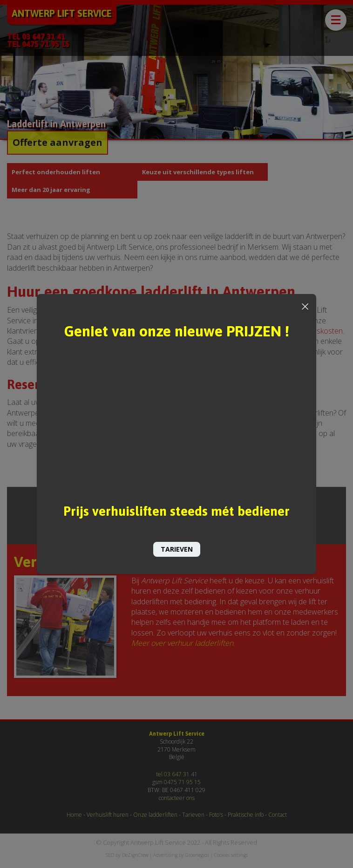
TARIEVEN (177, 549)
